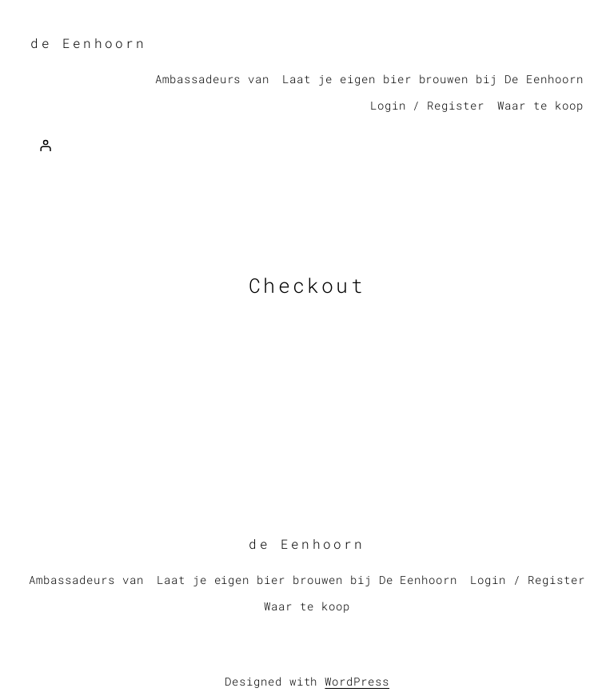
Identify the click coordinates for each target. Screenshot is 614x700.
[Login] (45, 146)
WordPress (357, 681)
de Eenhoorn (88, 43)
